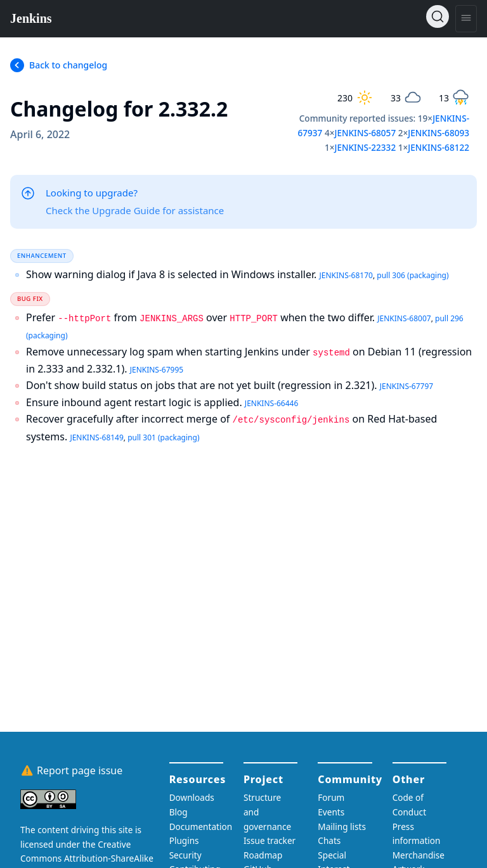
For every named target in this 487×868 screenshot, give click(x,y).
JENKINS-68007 (404, 318)
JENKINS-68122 (438, 147)
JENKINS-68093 (438, 133)
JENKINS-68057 (365, 133)
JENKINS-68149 (96, 437)
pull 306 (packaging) (412, 275)
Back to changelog (68, 65)
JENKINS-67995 (157, 370)
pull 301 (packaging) (163, 437)
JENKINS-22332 (365, 147)
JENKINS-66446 (271, 403)
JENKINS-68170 (346, 275)
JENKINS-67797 (406, 386)
